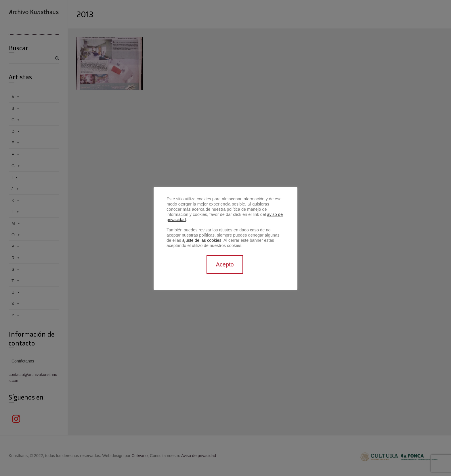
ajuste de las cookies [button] (202, 240)
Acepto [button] (225, 264)
